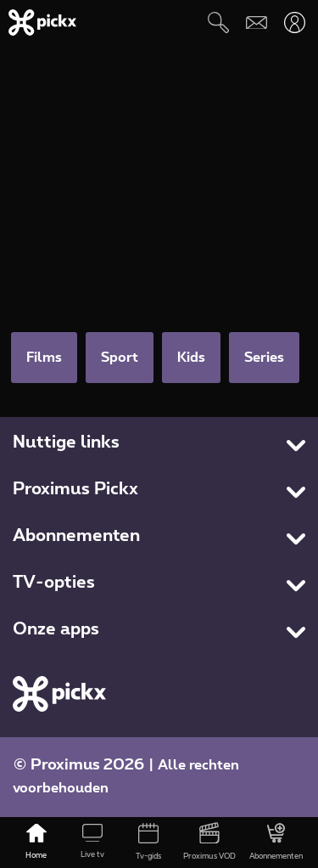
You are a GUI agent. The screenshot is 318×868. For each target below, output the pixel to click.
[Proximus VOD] (209, 843)
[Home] (36, 843)
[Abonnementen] (276, 843)
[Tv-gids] (148, 843)
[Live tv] (92, 843)
